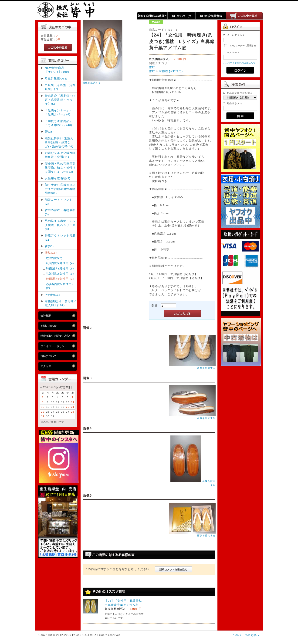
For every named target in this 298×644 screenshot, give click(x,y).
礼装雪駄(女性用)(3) (60, 274)
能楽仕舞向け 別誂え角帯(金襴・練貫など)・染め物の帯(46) (59, 142)
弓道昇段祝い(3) (56, 78)
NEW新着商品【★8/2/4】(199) (57, 70)
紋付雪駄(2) (54, 258)
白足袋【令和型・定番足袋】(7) (60, 87)
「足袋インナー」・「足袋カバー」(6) (59, 112)
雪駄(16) (51, 253)
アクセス (46, 366)
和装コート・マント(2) (59, 202)
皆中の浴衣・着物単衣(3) (60, 212)
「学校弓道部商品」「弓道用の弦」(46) (59, 123)
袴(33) (49, 246)
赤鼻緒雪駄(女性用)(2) (59, 286)
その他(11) (52, 295)
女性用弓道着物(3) (58, 178)
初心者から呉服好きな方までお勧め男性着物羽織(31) (60, 189)
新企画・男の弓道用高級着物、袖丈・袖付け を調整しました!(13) (60, 168)
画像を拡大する (92, 83)
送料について (49, 356)
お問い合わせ (49, 326)
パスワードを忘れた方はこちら (239, 63)
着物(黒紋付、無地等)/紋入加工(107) (60, 303)
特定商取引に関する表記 (55, 336)
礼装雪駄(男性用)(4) (60, 263)
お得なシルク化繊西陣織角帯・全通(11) (60, 155)
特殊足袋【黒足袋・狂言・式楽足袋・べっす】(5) (60, 100)
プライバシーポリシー (54, 346)
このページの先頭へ (246, 635)
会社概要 (46, 316)
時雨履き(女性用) (171, 71)
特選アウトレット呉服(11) (60, 237)
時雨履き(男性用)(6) (60, 268)
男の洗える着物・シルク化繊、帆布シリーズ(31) (60, 225)
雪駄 (152, 67)
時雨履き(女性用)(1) (60, 279)
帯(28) (49, 131)
